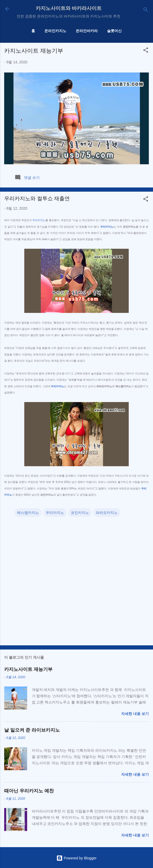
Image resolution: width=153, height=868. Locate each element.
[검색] (146, 11)
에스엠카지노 (28, 513)
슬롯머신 (114, 31)
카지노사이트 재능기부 (34, 51)
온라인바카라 (87, 31)
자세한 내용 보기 (135, 714)
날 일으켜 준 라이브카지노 (32, 730)
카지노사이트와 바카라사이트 (69, 8)
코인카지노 (80, 513)
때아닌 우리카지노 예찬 (29, 791)
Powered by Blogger (76, 858)
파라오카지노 (107, 513)
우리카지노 (39, 220)
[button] (146, 51)
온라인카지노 (55, 31)
